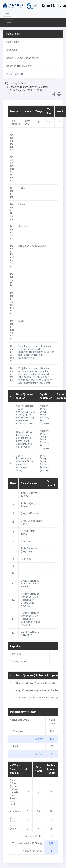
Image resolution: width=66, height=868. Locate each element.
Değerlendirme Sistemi (19, 66)
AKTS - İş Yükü (15, 74)
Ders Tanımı (13, 42)
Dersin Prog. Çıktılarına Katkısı (23, 58)
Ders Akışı (12, 50)
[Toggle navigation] (7, 13)
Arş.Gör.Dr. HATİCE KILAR (32, 246)
